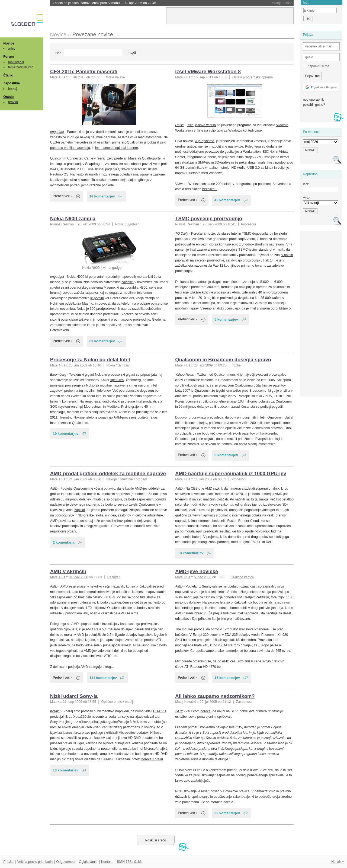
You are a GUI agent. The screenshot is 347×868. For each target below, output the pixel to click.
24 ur (179, 711)
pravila (13, 102)
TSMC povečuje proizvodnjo (209, 218)
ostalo (97, 597)
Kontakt (107, 862)
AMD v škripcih (68, 571)
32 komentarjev (227, 813)
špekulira (117, 380)
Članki (8, 75)
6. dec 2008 (203, 577)
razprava (91, 293)
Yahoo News (184, 375)
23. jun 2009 (78, 365)
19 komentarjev (66, 434)
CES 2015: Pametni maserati (84, 71)
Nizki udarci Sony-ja (74, 696)
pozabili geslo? (314, 105)
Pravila (8, 862)
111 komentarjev (103, 678)
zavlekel (127, 282)
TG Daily (182, 234)
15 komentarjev (227, 678)
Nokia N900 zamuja (73, 218)
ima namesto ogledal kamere (117, 148)
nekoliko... (210, 189)
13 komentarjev (66, 770)
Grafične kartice (242, 577)
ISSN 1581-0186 (129, 862)
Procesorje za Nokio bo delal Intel (90, 360)
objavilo (110, 489)
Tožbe (236, 365)
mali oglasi (16, 62)
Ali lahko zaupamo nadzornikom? (215, 696)
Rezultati (114, 577)
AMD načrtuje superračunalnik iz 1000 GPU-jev (231, 473)
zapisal (79, 510)
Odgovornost (66, 862)
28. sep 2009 (212, 224)
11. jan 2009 (203, 479)
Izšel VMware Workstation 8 (208, 71)
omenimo (200, 661)
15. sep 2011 (203, 77)
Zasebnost (244, 702)
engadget (57, 132)
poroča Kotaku (152, 759)
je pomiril (97, 298)
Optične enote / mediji (118, 702)
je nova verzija (205, 125)
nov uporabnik (313, 100)
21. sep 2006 (73, 702)
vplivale (73, 651)
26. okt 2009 (87, 224)
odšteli (55, 499)
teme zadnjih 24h (21, 67)
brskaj (13, 89)
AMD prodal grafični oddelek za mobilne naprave (108, 473)
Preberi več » (63, 196)
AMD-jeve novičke (197, 571)
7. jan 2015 (77, 77)
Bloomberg (58, 375)
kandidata (109, 401)
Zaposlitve (12, 83)
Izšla (190, 125)
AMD (54, 489)
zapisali (268, 586)
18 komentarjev (102, 196)
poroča (199, 629)
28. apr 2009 (203, 365)
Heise (179, 125)
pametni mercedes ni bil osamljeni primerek (93, 142)
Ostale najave (115, 77)
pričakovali (239, 602)
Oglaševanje (88, 862)
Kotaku (55, 711)
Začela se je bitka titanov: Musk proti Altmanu (105, 3)
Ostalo (8, 97)
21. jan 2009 (78, 479)
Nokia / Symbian (127, 224)
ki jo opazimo (204, 141)
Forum (8, 57)
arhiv (12, 49)
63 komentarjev (102, 341)
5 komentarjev (226, 319)
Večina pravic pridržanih (35, 862)
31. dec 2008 (78, 577)
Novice (9, 43)
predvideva (215, 417)
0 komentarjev (226, 455)
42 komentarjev (227, 200)
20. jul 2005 (208, 702)
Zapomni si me (316, 66)
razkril (218, 489)
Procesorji (248, 224)
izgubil (221, 391)
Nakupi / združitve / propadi (126, 479)
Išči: (58, 53)
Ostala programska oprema (253, 77)
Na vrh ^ (337, 862)
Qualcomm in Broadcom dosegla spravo (223, 360)
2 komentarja (64, 542)
